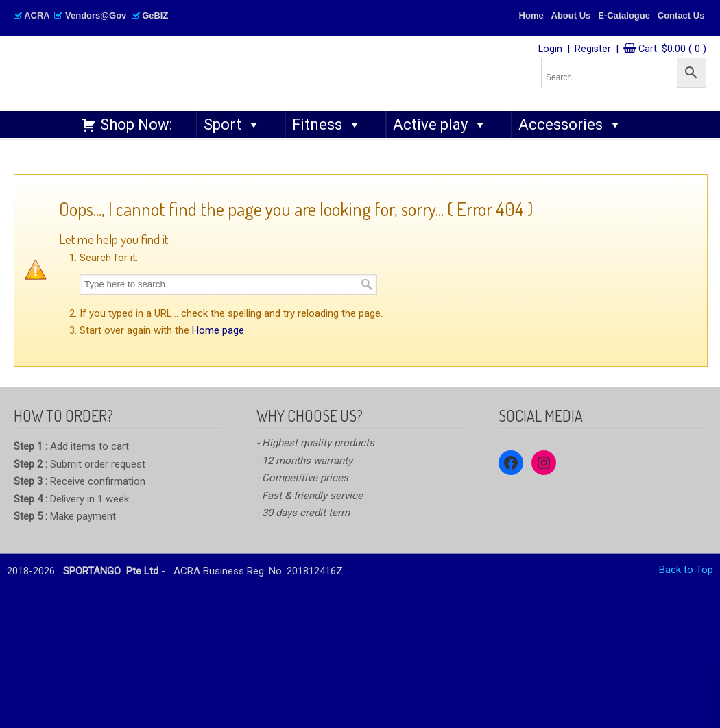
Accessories (570, 125)
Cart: (672, 49)
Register (593, 49)
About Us (571, 15)
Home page (218, 330)
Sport (232, 125)
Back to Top (686, 570)
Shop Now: (136, 124)
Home (531, 15)
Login (550, 49)
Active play (440, 125)
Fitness (327, 125)
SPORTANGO (217, 70)
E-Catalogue (624, 15)
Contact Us (681, 15)
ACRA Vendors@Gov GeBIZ (91, 15)
